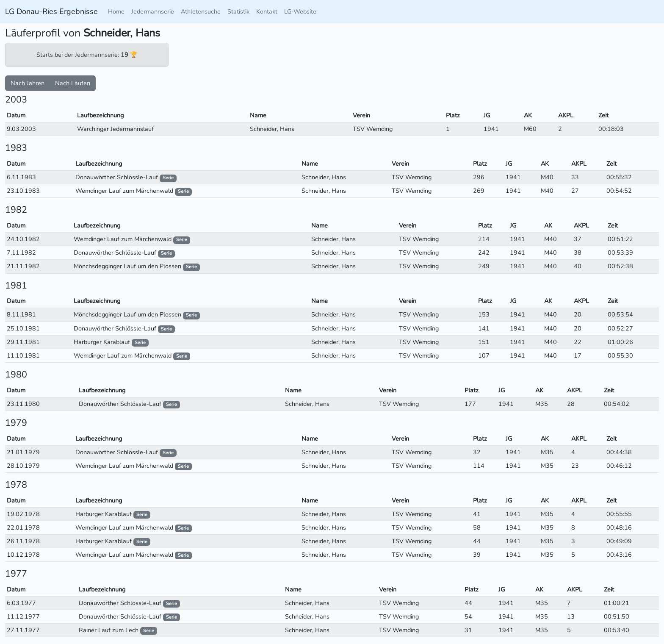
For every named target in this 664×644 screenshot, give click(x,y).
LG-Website (300, 11)
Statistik (238, 11)
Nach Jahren (28, 83)
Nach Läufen (73, 83)
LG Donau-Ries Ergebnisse (51, 11)
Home (116, 11)
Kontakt (267, 11)
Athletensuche (201, 11)
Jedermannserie (153, 11)
